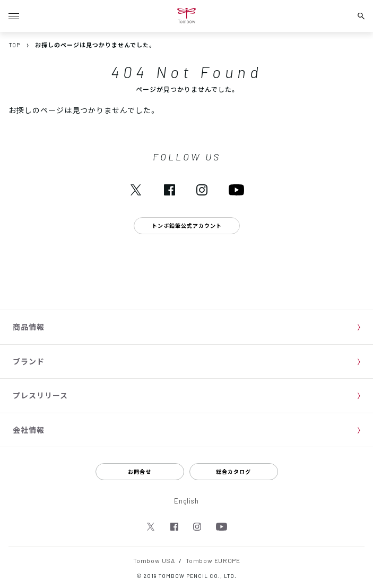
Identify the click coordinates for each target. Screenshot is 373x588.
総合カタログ (233, 471)
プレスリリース (40, 395)
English (187, 501)
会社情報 (29, 430)
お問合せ (140, 471)
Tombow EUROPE (213, 560)
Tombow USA (154, 560)
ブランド (29, 361)
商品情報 (29, 327)
